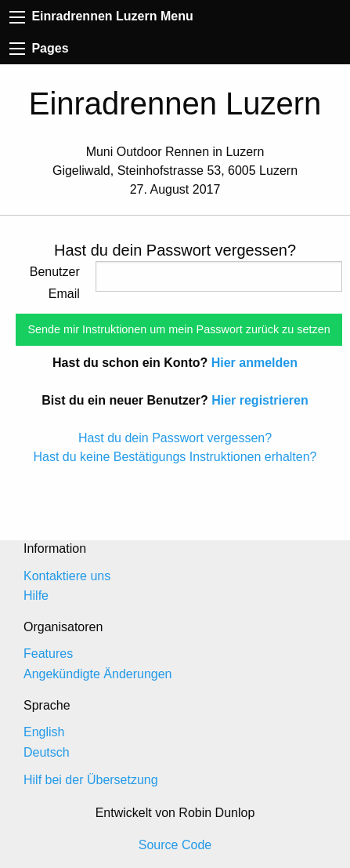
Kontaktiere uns (67, 576)
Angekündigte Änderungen (98, 674)
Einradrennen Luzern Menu (101, 16)
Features (48, 654)
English (44, 732)
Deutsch (47, 752)
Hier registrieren (260, 400)
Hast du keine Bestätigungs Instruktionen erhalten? (175, 457)
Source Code (175, 845)
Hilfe (36, 596)
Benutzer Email (55, 283)
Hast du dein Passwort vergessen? (175, 438)
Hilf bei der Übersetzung (91, 780)
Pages (39, 48)
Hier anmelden (254, 363)
